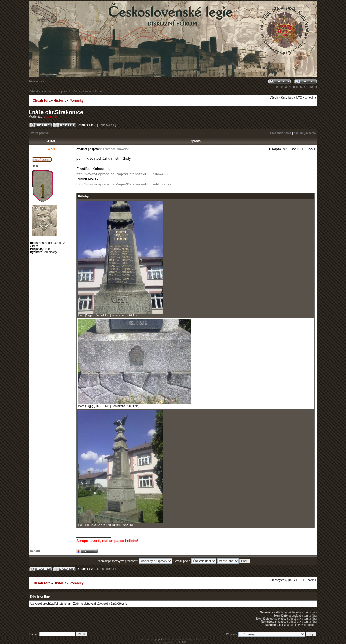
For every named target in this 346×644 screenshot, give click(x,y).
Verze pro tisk (40, 133)
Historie (60, 101)
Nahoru (35, 551)
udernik (51, 116)
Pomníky (76, 101)
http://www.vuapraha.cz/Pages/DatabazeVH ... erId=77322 (124, 184)
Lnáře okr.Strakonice (56, 112)
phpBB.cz (183, 642)
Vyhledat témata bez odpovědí (50, 91)
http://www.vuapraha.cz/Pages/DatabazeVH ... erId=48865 (124, 174)
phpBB (159, 639)
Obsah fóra (41, 101)
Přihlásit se (37, 81)
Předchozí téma (281, 133)
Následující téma (305, 133)
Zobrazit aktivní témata (89, 91)
